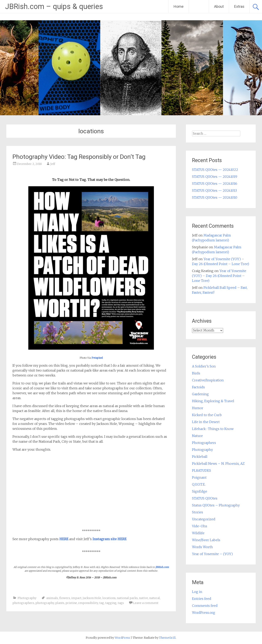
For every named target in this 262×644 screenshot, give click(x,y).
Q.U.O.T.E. (199, 484)
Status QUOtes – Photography (216, 505)
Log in (197, 592)
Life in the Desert (206, 422)
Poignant (199, 477)
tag (102, 603)
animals (52, 598)
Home (179, 6)
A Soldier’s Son (204, 366)
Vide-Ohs (200, 526)
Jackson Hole (92, 598)
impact (76, 598)
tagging (111, 603)
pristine (71, 603)
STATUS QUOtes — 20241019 (215, 177)
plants (60, 603)
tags (121, 603)
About (219, 6)
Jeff (53, 164)
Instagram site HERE (110, 539)
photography (45, 603)
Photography (27, 598)
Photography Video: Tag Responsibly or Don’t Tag (79, 157)
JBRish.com (162, 567)
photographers (23, 603)
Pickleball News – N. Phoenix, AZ (218, 464)
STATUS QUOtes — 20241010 (215, 197)
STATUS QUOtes (205, 498)
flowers (65, 598)
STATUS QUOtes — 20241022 (215, 170)
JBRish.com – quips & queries (54, 7)
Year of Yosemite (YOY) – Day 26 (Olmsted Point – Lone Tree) (219, 276)
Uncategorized (204, 519)
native (143, 598)
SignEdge (200, 491)
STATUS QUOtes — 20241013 (214, 190)
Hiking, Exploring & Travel (213, 401)
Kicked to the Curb (207, 415)
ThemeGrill (167, 638)
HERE (64, 539)
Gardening (200, 394)
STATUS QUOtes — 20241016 (215, 184)
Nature (197, 436)
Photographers (204, 443)
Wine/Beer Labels (206, 540)
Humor (198, 408)
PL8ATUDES (202, 470)
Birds (196, 373)
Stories (198, 512)
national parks (127, 598)
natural (155, 598)
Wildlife (198, 533)
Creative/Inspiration (208, 380)
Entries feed (202, 599)
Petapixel (97, 358)
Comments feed (205, 606)
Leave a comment (146, 603)
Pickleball (200, 457)
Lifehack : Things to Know (213, 429)
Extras (239, 6)
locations (109, 598)
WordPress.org (204, 613)
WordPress (122, 638)
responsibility (88, 603)
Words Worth (202, 547)
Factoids (198, 387)
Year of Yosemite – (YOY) (212, 554)
